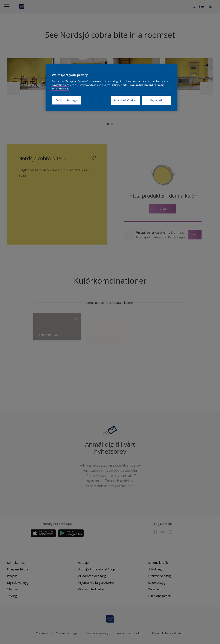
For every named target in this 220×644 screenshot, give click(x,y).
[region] (112, 88)
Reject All (157, 100)
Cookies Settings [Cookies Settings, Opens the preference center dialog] (66, 100)
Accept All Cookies (125, 100)
